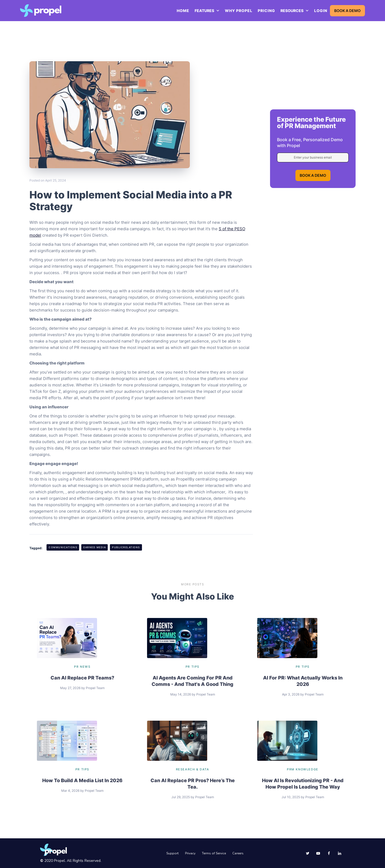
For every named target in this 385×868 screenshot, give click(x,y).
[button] (207, 11)
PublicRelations (126, 547)
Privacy (190, 853)
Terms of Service (214, 853)
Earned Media (95, 547)
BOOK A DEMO (347, 11)
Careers (238, 853)
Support (172, 853)
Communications (63, 547)
